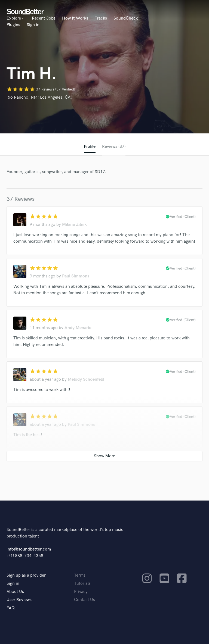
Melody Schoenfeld (86, 379)
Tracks (101, 18)
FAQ (11, 608)
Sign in (33, 25)
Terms (80, 575)
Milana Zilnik (74, 225)
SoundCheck (126, 18)
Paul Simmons (76, 276)
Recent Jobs (44, 18)
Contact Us (84, 600)
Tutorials (82, 584)
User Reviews (19, 600)
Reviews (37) (114, 147)
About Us (15, 592)
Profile (90, 147)
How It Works (75, 18)
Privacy (81, 592)
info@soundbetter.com (29, 549)
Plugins (13, 25)
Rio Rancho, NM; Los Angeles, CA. (39, 97)
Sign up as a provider (26, 575)
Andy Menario (78, 328)
